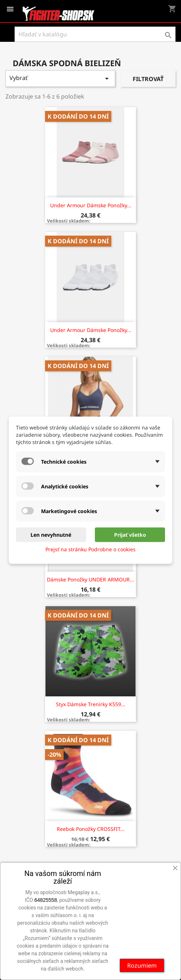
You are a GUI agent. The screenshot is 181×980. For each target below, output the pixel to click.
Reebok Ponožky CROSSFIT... (91, 829)
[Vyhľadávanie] (95, 34)
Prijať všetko (130, 534)
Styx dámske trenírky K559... (91, 704)
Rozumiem (142, 965)
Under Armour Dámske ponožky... (91, 205)
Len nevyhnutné (51, 534)
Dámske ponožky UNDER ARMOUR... (90, 579)
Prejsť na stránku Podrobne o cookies (90, 549)
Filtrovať (148, 79)
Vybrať (60, 78)
